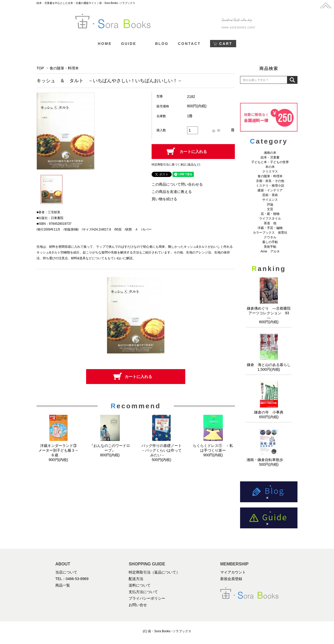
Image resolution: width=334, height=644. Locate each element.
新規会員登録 (231, 579)
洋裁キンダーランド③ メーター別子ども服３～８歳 (59, 450)
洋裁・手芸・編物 (272, 228)
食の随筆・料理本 (64, 68)
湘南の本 (270, 153)
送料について (140, 585)
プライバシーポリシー (147, 598)
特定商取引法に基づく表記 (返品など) (176, 164)
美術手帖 (270, 247)
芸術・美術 (270, 195)
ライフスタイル (270, 218)
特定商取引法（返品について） (154, 572)
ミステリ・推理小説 (270, 186)
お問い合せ (138, 605)
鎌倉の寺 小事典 (269, 412)
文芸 (270, 209)
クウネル (270, 237)
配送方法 (136, 579)
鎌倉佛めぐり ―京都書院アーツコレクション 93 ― (270, 313)
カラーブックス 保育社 (270, 233)
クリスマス (270, 172)
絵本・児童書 (270, 157)
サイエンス (270, 200)
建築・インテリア (270, 190)
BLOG (162, 44)
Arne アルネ (270, 251)
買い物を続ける (164, 199)
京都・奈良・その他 (270, 181)
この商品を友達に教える (172, 192)
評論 (270, 204)
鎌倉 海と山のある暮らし (269, 365)
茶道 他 (270, 223)
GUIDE (129, 44)
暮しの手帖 (270, 242)
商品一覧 (63, 585)
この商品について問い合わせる (177, 184)
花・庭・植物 (270, 214)
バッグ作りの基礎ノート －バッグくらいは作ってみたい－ (163, 450)
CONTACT (189, 44)
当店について (66, 572)
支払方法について (143, 592)
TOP (40, 68)
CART (226, 44)
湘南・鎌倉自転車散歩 (269, 460)
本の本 (270, 167)
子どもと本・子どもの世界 (270, 162)
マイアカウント (233, 572)
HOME (105, 44)
